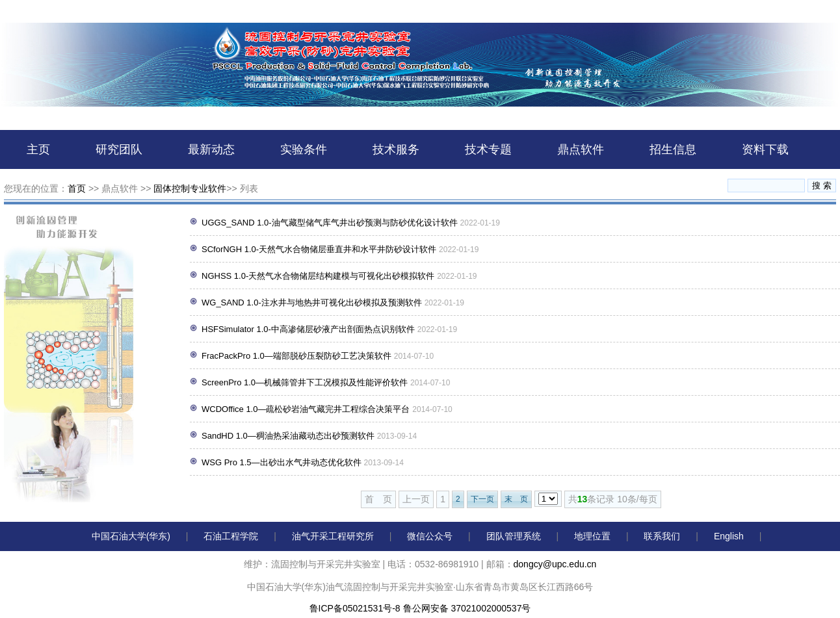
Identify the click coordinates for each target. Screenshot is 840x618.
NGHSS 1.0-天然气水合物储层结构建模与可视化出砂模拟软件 (318, 276)
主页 (38, 149)
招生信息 (673, 149)
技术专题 (488, 149)
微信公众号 (430, 536)
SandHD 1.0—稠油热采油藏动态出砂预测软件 (288, 436)
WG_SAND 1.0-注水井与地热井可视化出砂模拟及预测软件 (312, 303)
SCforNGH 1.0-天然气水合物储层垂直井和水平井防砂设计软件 (319, 249)
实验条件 (304, 149)
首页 (77, 188)
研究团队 (119, 149)
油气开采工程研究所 (333, 536)
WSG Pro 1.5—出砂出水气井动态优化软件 (282, 462)
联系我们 (662, 536)
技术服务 (396, 149)
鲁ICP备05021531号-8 (355, 608)
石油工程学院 (231, 536)
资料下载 (765, 149)
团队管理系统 (514, 536)
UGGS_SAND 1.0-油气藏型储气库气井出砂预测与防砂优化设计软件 (330, 223)
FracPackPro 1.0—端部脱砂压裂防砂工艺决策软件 (296, 356)
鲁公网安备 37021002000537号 (467, 608)
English (729, 536)
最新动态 (211, 149)
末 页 (516, 499)
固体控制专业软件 (190, 188)
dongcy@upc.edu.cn (555, 564)
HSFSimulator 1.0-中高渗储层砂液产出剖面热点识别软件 (308, 329)
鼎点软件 (581, 149)
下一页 (482, 499)
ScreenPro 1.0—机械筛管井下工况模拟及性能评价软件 (305, 382)
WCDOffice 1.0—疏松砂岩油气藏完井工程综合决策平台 (306, 409)
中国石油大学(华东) (131, 536)
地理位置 (592, 536)
